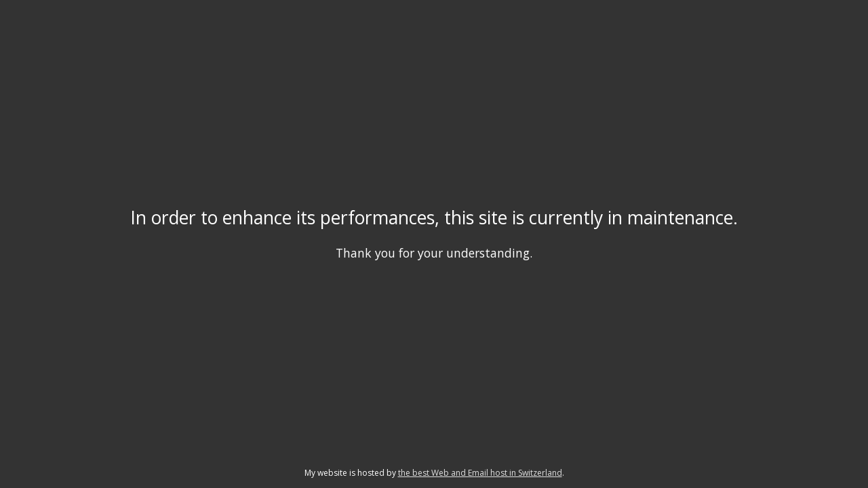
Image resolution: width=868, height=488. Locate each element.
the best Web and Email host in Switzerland (480, 473)
